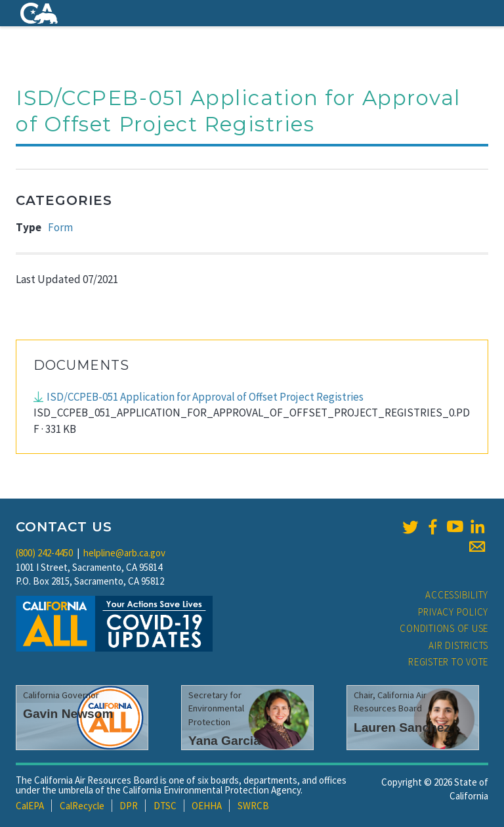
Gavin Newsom (68, 714)
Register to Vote (448, 662)
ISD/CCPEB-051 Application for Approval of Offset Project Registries (205, 397)
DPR (129, 806)
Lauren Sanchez (402, 727)
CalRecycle (82, 806)
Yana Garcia (224, 741)
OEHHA (207, 806)
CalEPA (30, 806)
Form (60, 227)
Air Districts (458, 645)
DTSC (165, 806)
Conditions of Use (444, 628)
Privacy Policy (453, 612)
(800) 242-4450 (44, 553)
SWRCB (253, 806)
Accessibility (457, 595)
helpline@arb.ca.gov (124, 553)
